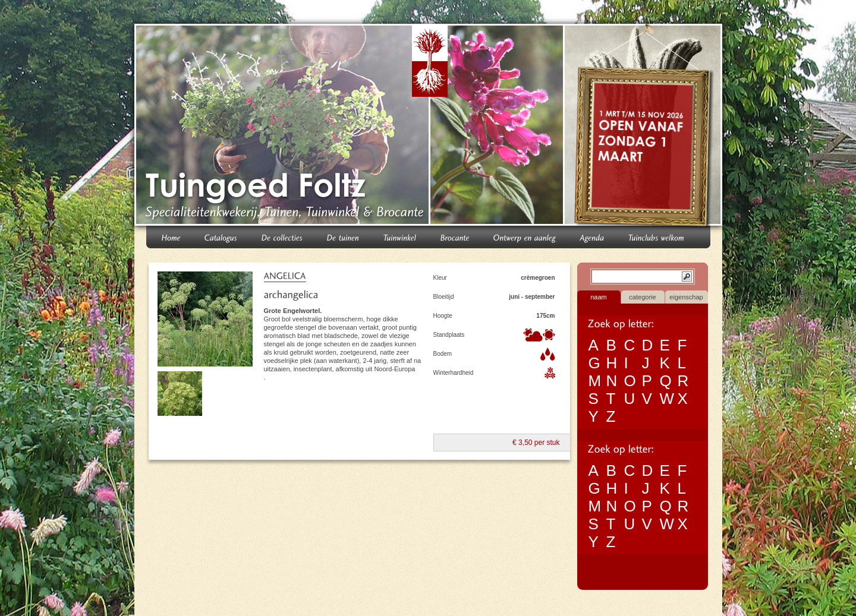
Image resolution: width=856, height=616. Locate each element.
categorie (642, 297)
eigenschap (686, 297)
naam (599, 297)
